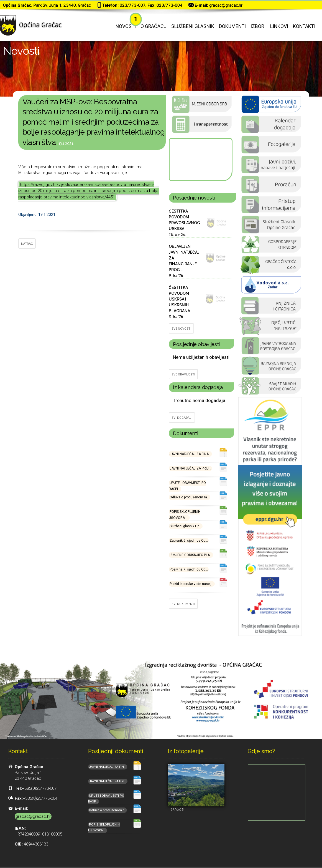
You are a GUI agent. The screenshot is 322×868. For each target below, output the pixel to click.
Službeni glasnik (193, 26)
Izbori (258, 26)
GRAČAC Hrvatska (200, 160)
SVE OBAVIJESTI (183, 374)
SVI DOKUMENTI (183, 604)
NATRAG (27, 244)
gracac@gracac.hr (226, 5)
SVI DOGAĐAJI (182, 418)
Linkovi (279, 26)
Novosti (126, 26)
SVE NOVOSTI (181, 329)
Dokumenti (232, 26)
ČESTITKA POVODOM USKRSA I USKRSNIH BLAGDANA (179, 299)
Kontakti (304, 26)
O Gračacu (154, 26)
